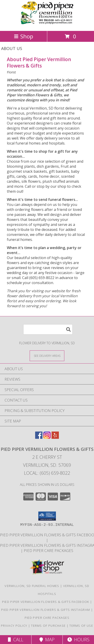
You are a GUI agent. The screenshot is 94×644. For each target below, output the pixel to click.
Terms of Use (81, 626)
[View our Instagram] (47, 437)
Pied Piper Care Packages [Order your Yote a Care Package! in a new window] (48, 550)
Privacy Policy (14, 626)
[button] (47, 516)
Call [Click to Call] (16, 640)
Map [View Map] (47, 640)
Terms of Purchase (48, 626)
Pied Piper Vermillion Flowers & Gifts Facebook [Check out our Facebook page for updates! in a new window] (46, 602)
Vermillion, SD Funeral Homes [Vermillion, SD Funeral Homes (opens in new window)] (32, 586)
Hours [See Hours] (78, 640)
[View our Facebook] (39, 437)
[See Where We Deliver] (47, 356)
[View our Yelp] (55, 437)
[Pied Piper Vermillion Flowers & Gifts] (47, 24)
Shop (23, 36)
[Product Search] (48, 329)
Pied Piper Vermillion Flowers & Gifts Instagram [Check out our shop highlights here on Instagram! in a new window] (46, 610)
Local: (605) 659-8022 (47, 473)
